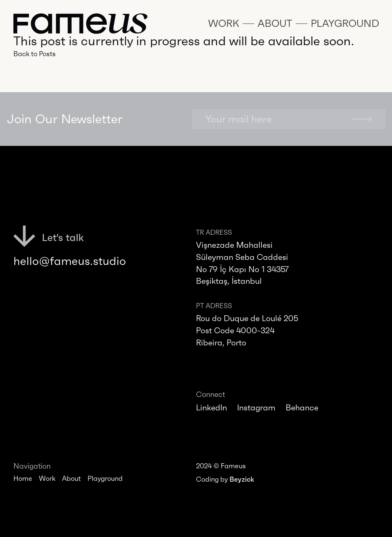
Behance (302, 407)
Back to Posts (35, 54)
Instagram (256, 407)
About (71, 478)
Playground (105, 478)
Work (47, 478)
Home (23, 478)
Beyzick (242, 479)
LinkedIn (211, 407)
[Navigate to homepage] (80, 24)
